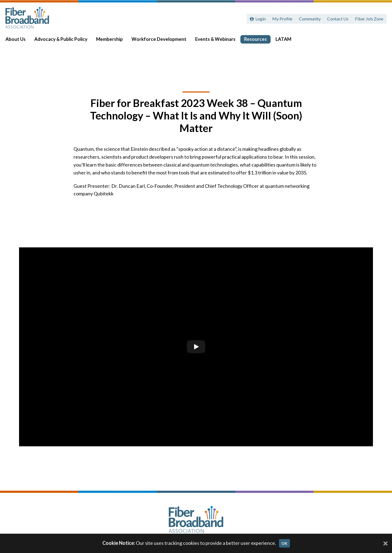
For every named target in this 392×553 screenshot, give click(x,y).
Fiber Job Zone (369, 18)
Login (261, 18)
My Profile (282, 18)
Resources (259, 41)
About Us (19, 41)
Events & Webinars (219, 41)
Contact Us (338, 18)
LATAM (287, 41)
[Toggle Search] (380, 41)
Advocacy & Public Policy (65, 41)
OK (284, 543)
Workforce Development (163, 41)
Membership (113, 41)
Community (310, 18)
